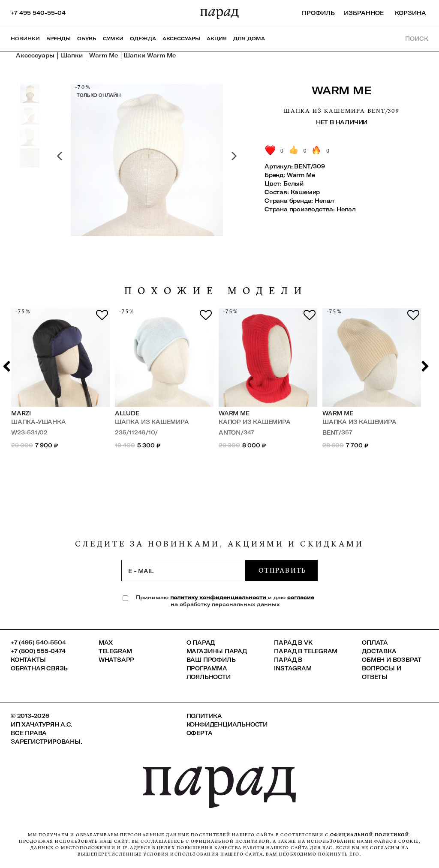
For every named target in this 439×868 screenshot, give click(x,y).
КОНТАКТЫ (28, 660)
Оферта (200, 733)
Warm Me (341, 90)
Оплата (375, 643)
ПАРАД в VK (293, 643)
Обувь (87, 39)
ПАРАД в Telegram (306, 651)
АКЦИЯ (217, 39)
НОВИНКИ (25, 39)
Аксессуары (181, 39)
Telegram (115, 651)
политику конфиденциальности (219, 597)
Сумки (113, 39)
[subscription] (183, 571)
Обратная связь (39, 668)
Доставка (379, 651)
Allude (127, 413)
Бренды (59, 39)
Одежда (143, 39)
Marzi (21, 413)
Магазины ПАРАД (217, 651)
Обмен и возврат (392, 660)
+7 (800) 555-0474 (38, 651)
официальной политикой (369, 835)
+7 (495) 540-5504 (38, 643)
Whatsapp (116, 660)
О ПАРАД (201, 643)
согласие (301, 597)
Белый (293, 183)
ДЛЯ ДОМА (249, 39)
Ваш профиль (211, 660)
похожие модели (216, 291)
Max (106, 643)
